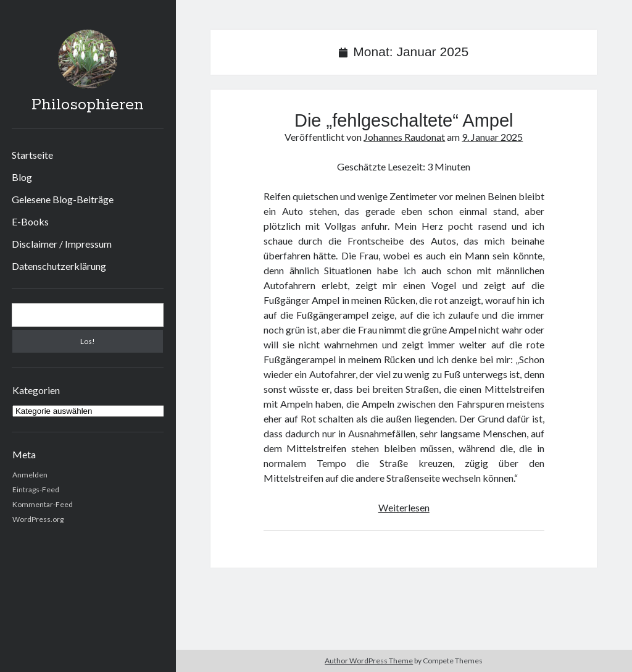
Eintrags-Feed (36, 489)
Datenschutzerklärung (59, 266)
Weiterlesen (404, 507)
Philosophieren (88, 105)
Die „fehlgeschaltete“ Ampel (404, 120)
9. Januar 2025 (492, 137)
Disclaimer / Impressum (62, 244)
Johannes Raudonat (404, 137)
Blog (22, 177)
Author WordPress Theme (369, 661)
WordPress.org (38, 519)
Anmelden (30, 475)
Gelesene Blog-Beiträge (63, 199)
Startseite (32, 155)
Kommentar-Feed (43, 504)
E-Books (30, 221)
